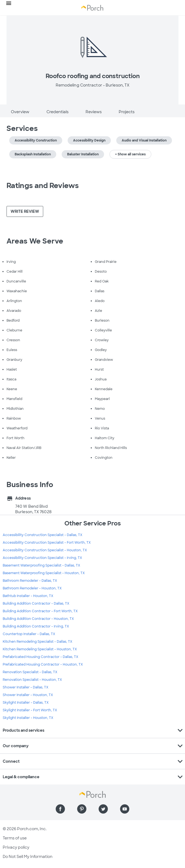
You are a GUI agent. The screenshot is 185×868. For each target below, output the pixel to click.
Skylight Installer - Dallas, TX (26, 703)
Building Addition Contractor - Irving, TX (36, 626)
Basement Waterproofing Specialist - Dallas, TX (41, 565)
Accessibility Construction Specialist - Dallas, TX (43, 535)
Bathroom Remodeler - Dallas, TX (30, 581)
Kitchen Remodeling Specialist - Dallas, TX (37, 642)
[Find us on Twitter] (103, 809)
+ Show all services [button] (130, 154)
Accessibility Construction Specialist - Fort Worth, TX (47, 543)
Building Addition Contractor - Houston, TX (38, 619)
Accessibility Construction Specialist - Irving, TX (42, 558)
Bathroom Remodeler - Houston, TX (32, 588)
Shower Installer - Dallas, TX (26, 687)
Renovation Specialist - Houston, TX (32, 680)
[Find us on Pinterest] (82, 809)
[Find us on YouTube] (125, 809)
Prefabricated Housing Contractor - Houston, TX (43, 664)
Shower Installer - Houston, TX (28, 695)
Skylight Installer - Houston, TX (28, 718)
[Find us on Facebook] (60, 809)
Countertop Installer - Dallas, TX (29, 634)
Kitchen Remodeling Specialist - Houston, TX (40, 649)
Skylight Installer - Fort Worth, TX (30, 710)
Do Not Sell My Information (28, 857)
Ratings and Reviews (43, 186)
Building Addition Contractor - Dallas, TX (36, 604)
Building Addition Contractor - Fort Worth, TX (40, 611)
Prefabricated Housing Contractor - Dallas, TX (40, 657)
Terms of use (15, 838)
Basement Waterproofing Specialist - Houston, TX (44, 573)
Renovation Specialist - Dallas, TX (30, 672)
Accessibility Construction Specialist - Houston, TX (45, 550)
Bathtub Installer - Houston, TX (28, 596)
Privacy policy (16, 847)
